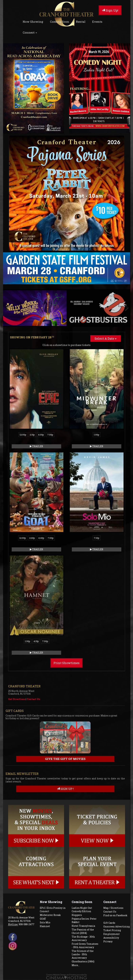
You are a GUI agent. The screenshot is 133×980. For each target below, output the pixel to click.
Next (125, 308)
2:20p (32, 538)
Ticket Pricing (112, 930)
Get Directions (17, 699)
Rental (81, 22)
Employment (111, 934)
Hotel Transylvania (83, 926)
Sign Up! (110, 10)
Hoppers (77, 915)
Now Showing (33, 22)
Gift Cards (109, 923)
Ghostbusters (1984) (83, 961)
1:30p (28, 641)
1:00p (97, 435)
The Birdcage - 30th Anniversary (83, 938)
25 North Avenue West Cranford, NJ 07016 (21, 919)
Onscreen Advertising (116, 926)
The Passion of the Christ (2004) (83, 931)
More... (76, 965)
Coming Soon (60, 22)
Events (97, 22)
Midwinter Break (50, 915)
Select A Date (106, 338)
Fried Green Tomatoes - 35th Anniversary (85, 945)
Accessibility (111, 938)
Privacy (108, 941)
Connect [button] (30, 32)
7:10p (97, 538)
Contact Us (33, 699)
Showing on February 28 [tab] (32, 337)
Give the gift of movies (65, 759)
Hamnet (45, 926)
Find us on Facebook (115, 915)
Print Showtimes (66, 663)
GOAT (43, 919)
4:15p (36, 641)
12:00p (23, 435)
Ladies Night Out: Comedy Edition (82, 910)
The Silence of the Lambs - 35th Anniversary (83, 954)
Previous (8, 308)
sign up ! (65, 789)
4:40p (41, 538)
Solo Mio (45, 922)
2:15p (32, 435)
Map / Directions (113, 908)
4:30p (41, 435)
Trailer (36, 446)
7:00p (50, 435)
